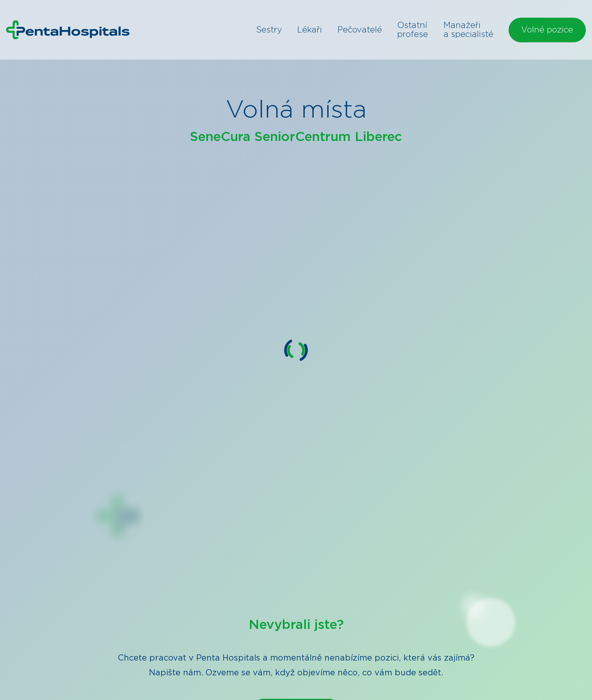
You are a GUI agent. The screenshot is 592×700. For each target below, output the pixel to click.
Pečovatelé (360, 30)
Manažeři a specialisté (468, 30)
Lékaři (310, 30)
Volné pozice (547, 30)
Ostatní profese (413, 30)
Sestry (269, 30)
